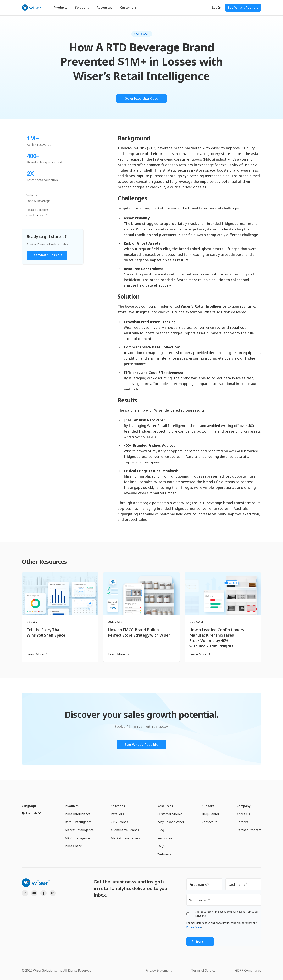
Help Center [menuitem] (211, 814)
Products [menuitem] (72, 806)
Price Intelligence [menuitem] (78, 814)
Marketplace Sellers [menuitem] (125, 838)
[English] (31, 813)
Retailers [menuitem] (117, 814)
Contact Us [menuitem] (210, 822)
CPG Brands (35, 215)
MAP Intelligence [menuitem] (77, 838)
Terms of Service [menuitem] (203, 970)
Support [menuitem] (208, 806)
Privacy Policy (194, 927)
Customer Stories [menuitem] (170, 814)
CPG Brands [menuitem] (119, 822)
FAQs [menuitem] (161, 846)
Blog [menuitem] (161, 830)
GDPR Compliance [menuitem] (248, 970)
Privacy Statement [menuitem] (158, 970)
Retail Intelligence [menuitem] (78, 822)
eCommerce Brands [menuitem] (125, 830)
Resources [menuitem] (165, 806)
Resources (105, 8)
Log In (217, 8)
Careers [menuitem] (242, 822)
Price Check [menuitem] (73, 846)
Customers (128, 8)
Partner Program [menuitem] (249, 830)
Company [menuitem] (244, 806)
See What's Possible (243, 8)
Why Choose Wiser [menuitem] (171, 822)
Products (61, 8)
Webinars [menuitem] (164, 854)
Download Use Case (141, 98)
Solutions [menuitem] (118, 806)
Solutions (82, 8)
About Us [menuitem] (243, 814)
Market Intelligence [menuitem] (79, 830)
